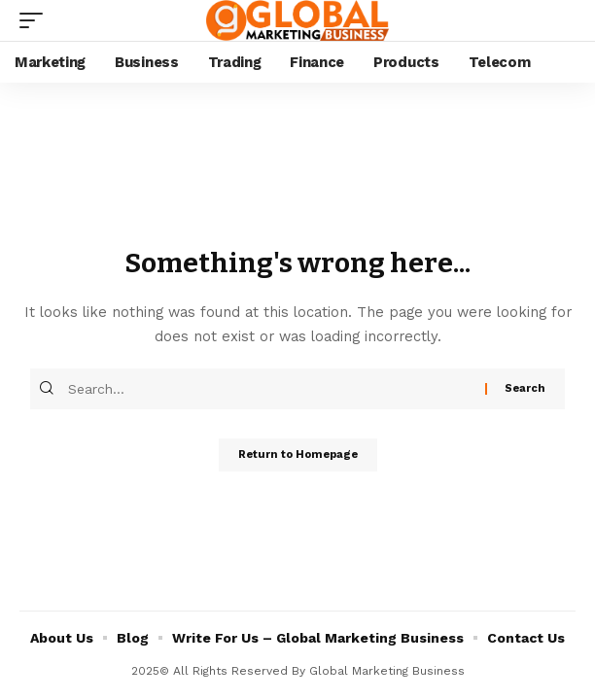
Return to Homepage (298, 455)
